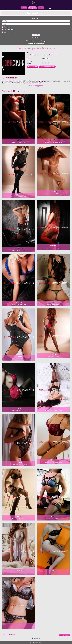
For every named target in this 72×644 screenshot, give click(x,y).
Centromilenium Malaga (36, 43)
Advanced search (36, 38)
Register (32, 8)
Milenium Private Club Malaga (36, 41)
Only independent (8, 30)
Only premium (7, 27)
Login (41, 8)
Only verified (7, 32)
